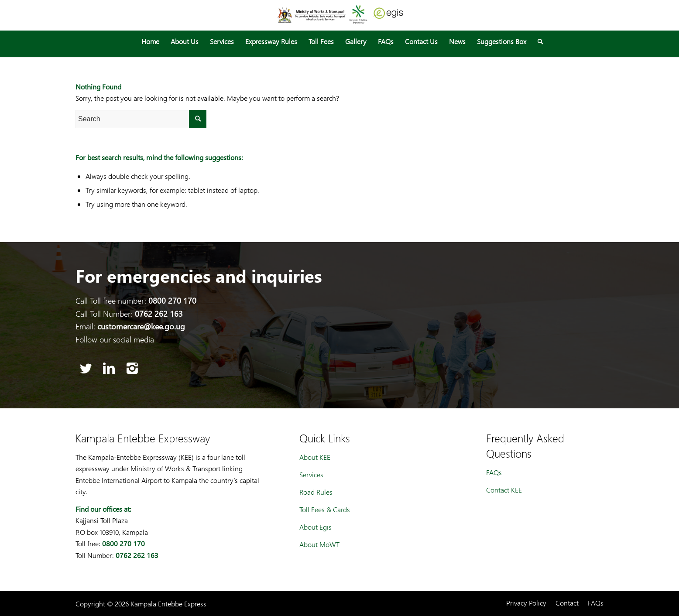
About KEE (315, 457)
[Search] (538, 41)
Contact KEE (504, 490)
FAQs (494, 472)
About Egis (315, 527)
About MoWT (319, 544)
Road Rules (316, 492)
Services (311, 474)
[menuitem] (150, 41)
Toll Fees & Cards (325, 509)
